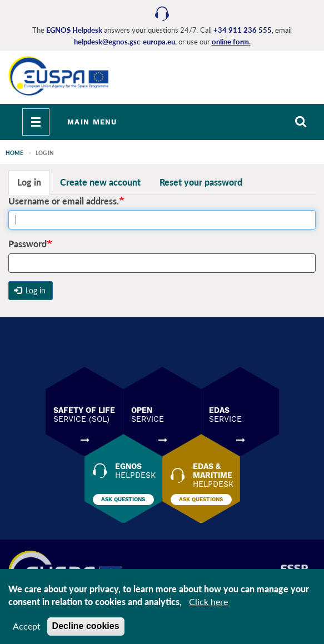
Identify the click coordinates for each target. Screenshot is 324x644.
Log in (29, 182)
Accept (27, 629)
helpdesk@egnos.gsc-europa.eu (124, 42)
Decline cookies (86, 629)
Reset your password (201, 182)
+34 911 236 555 (243, 30)
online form (230, 42)
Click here (208, 605)
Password (28, 244)
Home (14, 153)
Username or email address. (64, 201)
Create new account (100, 182)
